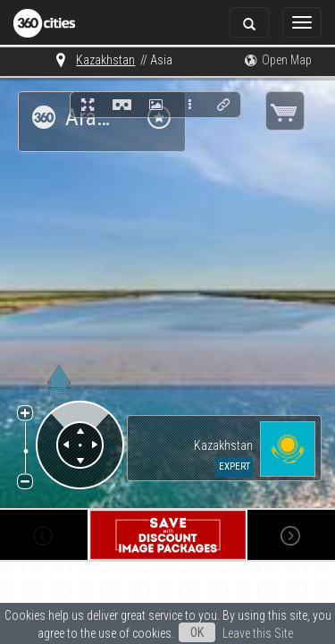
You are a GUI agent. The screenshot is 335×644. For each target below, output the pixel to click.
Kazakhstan (65, 60)
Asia (121, 60)
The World (172, 60)
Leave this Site (167, 635)
